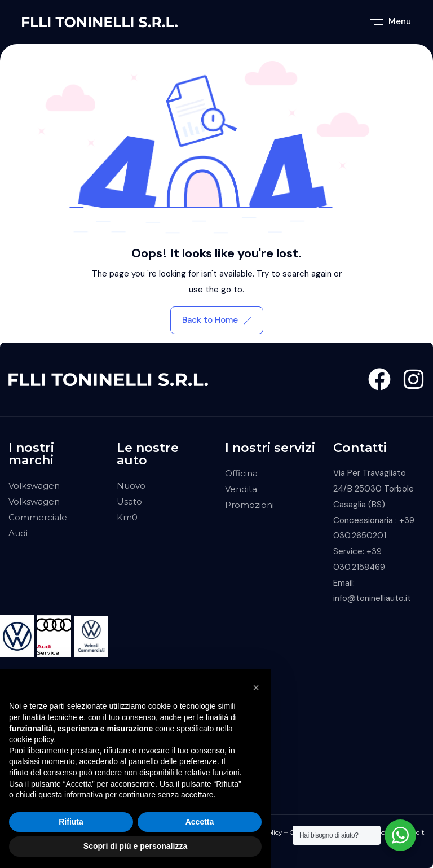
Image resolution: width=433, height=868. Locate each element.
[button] (256, 687)
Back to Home (217, 320)
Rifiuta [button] (71, 822)
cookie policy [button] (31, 739)
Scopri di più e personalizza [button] (135, 846)
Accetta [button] (200, 822)
